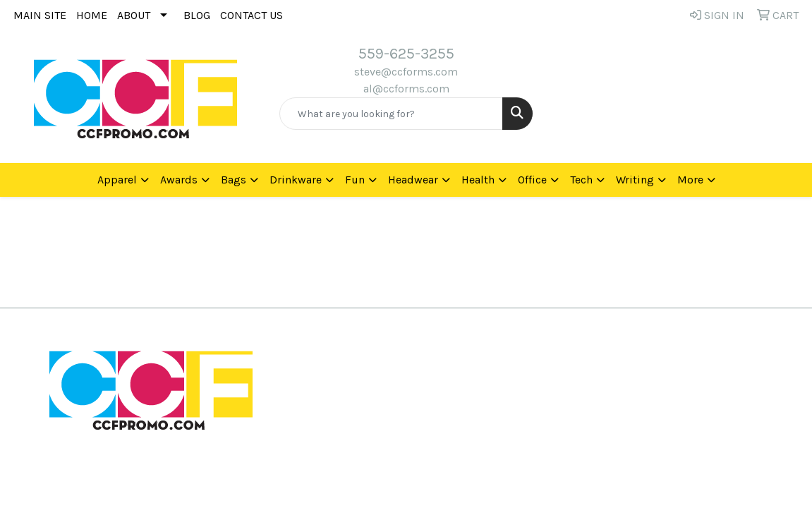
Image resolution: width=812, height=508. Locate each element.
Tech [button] (581, 180)
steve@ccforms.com (406, 72)
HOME (92, 15)
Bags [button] (234, 180)
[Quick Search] (392, 114)
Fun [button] (355, 180)
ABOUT (134, 15)
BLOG (197, 15)
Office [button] (532, 180)
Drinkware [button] (296, 180)
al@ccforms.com (406, 89)
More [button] (690, 180)
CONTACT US (252, 15)
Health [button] (478, 180)
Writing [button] (635, 180)
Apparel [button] (117, 180)
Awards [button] (179, 180)
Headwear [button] (413, 180)
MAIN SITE (40, 15)
